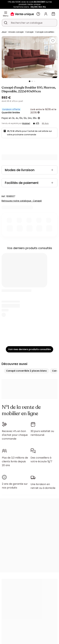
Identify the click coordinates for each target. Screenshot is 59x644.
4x (17, 118)
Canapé (29, 32)
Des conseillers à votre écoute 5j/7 (41, 460)
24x (30, 118)
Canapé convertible (45, 32)
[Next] (52, 55)
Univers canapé (16, 32)
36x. (35, 118)
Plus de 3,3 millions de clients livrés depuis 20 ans (15, 461)
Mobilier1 (26, 123)
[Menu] (6, 13)
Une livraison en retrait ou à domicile (43, 486)
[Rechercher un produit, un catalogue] (6, 23)
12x (25, 118)
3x (13, 118)
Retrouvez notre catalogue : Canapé (22, 201)
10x (21, 118)
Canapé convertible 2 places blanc (27, 371)
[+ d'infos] (39, 113)
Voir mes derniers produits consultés (29, 349)
